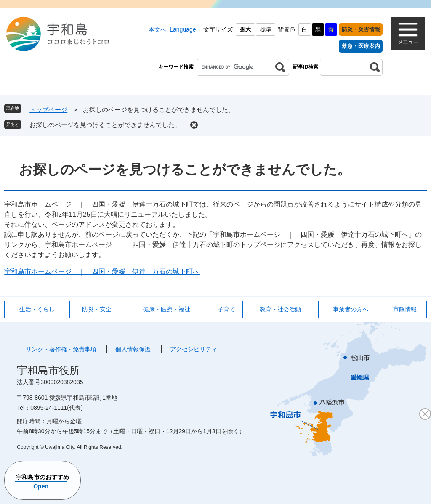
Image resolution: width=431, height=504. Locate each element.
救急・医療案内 (361, 46)
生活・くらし (37, 309)
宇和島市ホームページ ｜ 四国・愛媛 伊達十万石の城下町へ (102, 272)
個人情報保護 (133, 349)
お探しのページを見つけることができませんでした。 (105, 125)
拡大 (245, 29)
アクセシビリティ (194, 349)
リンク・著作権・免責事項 (61, 349)
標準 (266, 29)
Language (183, 29)
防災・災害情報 (361, 29)
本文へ (157, 29)
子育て (226, 309)
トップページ (48, 110)
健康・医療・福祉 (167, 309)
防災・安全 (97, 309)
